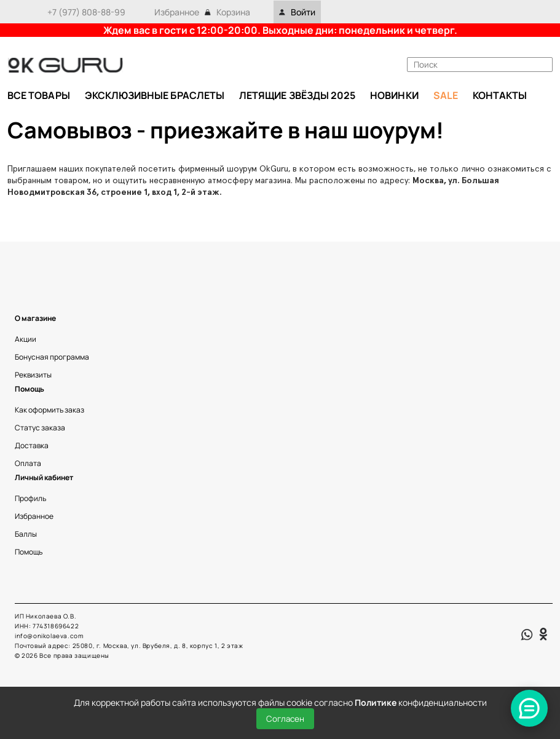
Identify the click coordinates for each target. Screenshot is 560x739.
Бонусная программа (52, 357)
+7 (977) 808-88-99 (86, 12)
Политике (376, 702)
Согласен (285, 719)
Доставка (32, 445)
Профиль (30, 498)
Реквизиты (33, 375)
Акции (26, 339)
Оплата (28, 463)
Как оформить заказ (49, 410)
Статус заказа (40, 428)
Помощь (29, 552)
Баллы (26, 534)
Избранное (177, 12)
